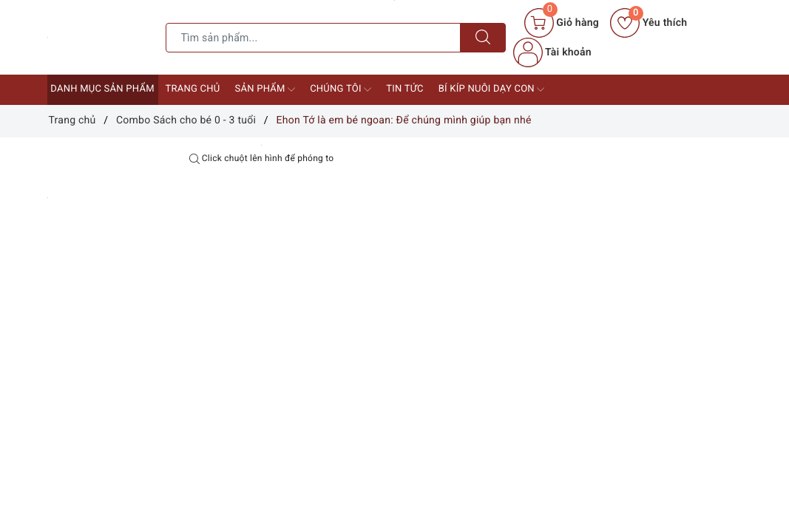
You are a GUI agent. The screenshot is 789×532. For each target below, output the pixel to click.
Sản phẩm (265, 89)
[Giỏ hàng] (562, 23)
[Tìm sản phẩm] (313, 38)
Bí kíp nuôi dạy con (492, 89)
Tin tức (405, 89)
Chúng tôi (341, 89)
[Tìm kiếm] (483, 38)
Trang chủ (193, 89)
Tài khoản (552, 52)
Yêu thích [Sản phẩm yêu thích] (649, 23)
